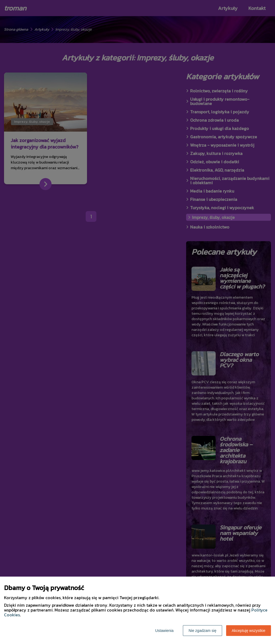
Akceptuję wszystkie (249, 631)
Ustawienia (164, 631)
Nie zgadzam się (202, 631)
